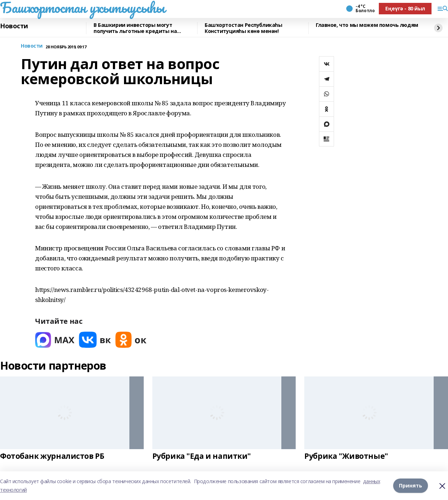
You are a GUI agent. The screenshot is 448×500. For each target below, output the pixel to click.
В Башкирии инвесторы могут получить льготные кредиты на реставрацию (135, 28)
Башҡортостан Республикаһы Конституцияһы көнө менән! (244, 28)
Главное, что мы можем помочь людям (367, 25)
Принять (411, 485)
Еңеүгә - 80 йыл (405, 8)
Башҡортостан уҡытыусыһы (82, 8)
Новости (14, 26)
